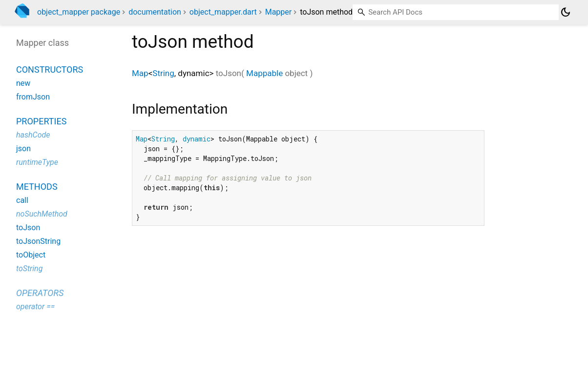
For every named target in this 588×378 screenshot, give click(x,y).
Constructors (50, 70)
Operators (40, 293)
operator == (35, 307)
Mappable (264, 73)
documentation (155, 12)
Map (140, 73)
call (22, 200)
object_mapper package (79, 12)
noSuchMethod (42, 214)
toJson (28, 228)
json (23, 149)
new (23, 83)
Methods (37, 187)
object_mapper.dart (223, 12)
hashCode (33, 135)
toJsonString (38, 241)
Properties (41, 121)
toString (29, 269)
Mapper (279, 12)
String (163, 73)
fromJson (33, 97)
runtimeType (37, 162)
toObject (31, 255)
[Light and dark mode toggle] (566, 12)
